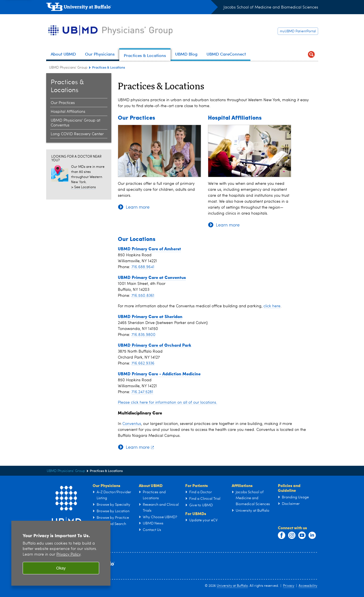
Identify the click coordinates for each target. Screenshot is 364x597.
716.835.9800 (143, 335)
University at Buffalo (232, 586)
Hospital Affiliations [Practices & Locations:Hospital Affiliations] (68, 112)
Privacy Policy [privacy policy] (68, 555)
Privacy (289, 586)
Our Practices (137, 117)
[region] (61, 553)
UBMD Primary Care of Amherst (149, 249)
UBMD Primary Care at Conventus (152, 277)
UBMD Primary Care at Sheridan (150, 316)
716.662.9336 (143, 363)
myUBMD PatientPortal (298, 31)
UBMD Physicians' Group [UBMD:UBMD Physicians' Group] (68, 68)
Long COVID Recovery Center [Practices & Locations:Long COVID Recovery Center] (77, 134)
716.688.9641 (143, 267)
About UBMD (151, 485)
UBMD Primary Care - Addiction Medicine (159, 374)
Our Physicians (107, 485)
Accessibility (308, 586)
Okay (61, 568)
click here (272, 306)
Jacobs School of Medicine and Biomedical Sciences (271, 7)
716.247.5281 (142, 392)
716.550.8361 (143, 296)
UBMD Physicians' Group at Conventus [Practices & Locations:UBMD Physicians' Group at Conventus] (75, 123)
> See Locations (83, 187)
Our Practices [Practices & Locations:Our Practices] (63, 103)
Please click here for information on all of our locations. (168, 403)
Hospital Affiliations (235, 117)
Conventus (132, 424)
